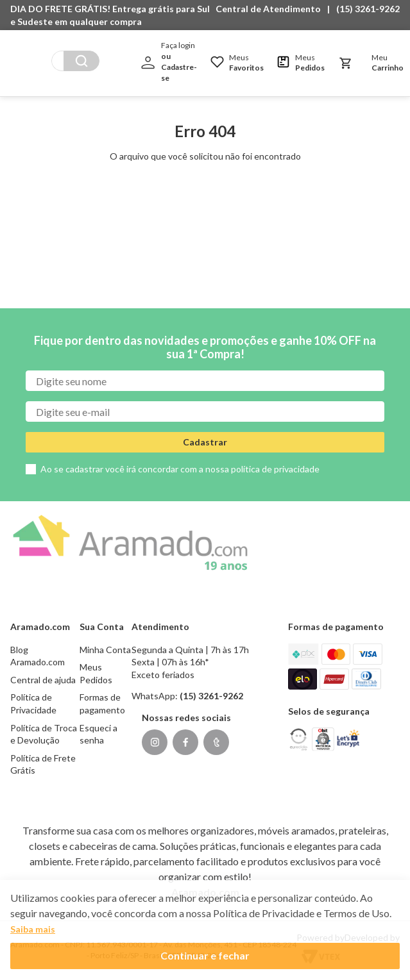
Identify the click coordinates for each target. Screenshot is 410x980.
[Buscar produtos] (133, 57)
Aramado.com (205, 892)
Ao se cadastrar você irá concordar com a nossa (180, 469)
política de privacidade (275, 469)
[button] (271, 9)
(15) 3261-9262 (368, 9)
